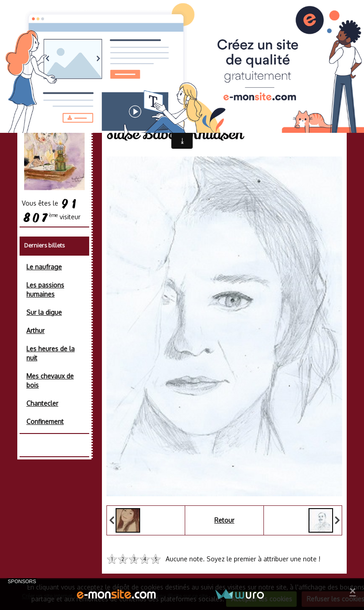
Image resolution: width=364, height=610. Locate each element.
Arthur (35, 330)
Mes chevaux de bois (50, 381)
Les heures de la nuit (51, 353)
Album (157, 112)
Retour (224, 520)
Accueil (126, 112)
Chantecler (42, 403)
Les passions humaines (45, 290)
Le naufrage (44, 267)
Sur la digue (44, 312)
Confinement (45, 421)
